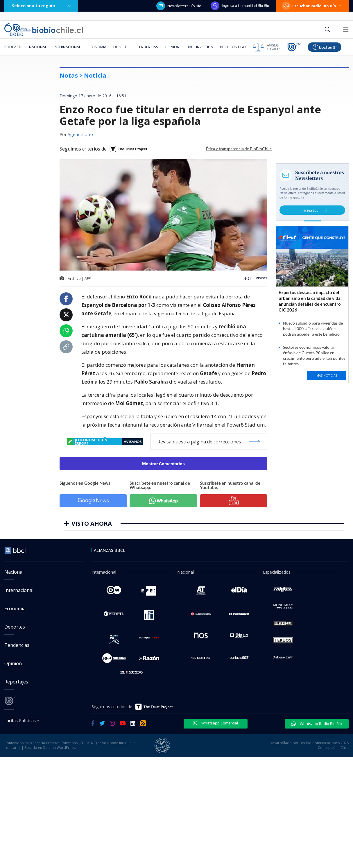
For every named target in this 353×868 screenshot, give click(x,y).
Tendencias (147, 47)
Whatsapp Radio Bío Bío (317, 724)
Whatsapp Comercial (215, 723)
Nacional (38, 47)
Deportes (122, 47)
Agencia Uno (80, 135)
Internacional (67, 47)
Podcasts (13, 47)
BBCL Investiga (200, 47)
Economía (97, 47)
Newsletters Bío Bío (179, 6)
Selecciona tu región (41, 6)
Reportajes (16, 682)
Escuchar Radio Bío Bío (312, 6)
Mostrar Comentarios (163, 464)
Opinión (172, 47)
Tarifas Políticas (20, 720)
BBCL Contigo (233, 47)
